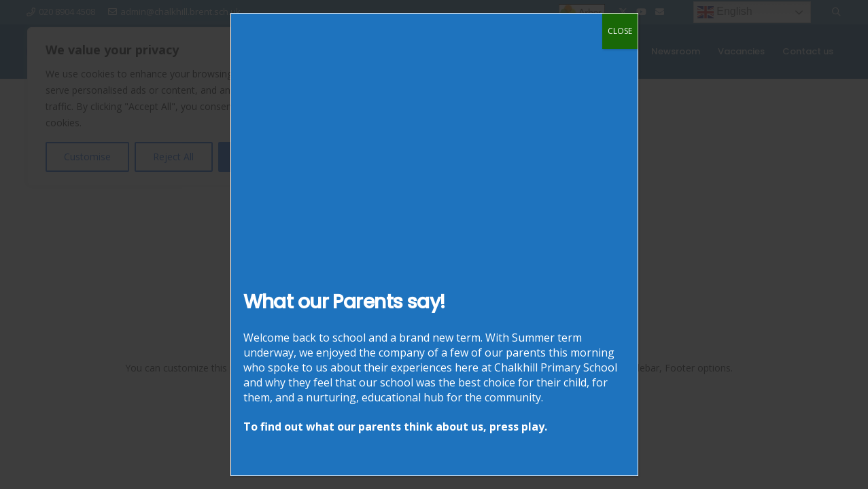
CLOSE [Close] (620, 31)
